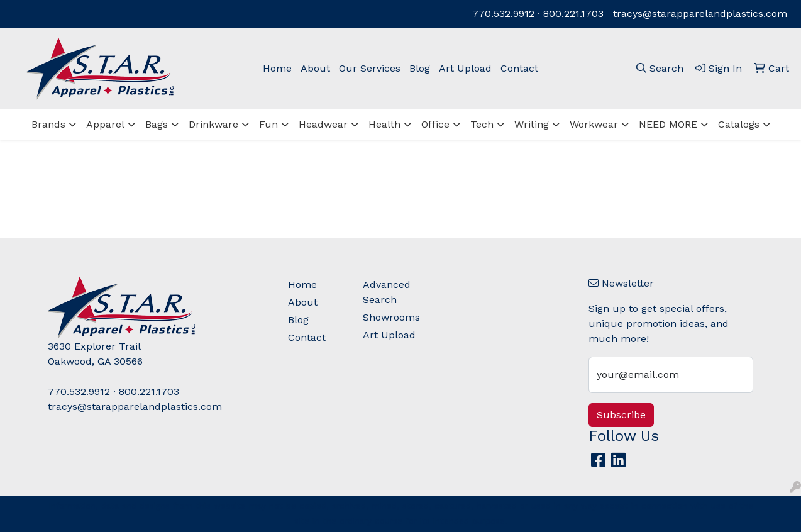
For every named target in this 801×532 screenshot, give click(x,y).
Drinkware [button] (213, 124)
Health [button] (384, 124)
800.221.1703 (573, 14)
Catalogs (739, 124)
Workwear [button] (594, 124)
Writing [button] (532, 124)
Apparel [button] (105, 124)
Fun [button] (268, 124)
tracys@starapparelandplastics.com (700, 14)
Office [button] (435, 124)
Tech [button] (482, 124)
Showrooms (391, 317)
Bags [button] (157, 124)
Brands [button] (48, 124)
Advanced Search (387, 292)
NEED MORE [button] (668, 124)
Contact (519, 68)
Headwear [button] (323, 124)
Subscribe (621, 415)
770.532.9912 (503, 14)
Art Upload (465, 68)
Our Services (370, 68)
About (315, 68)
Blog (420, 68)
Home (277, 68)
